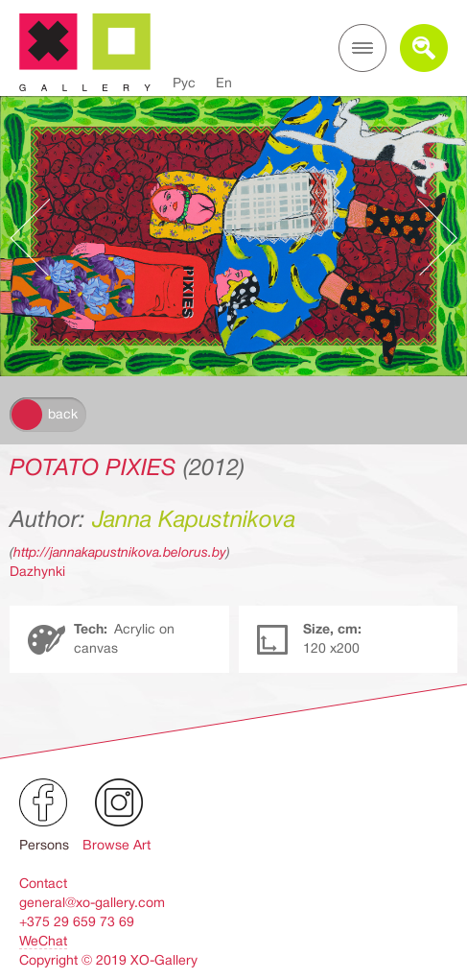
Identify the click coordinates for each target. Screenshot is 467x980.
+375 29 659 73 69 (77, 921)
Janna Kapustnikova (194, 519)
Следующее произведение (428, 237)
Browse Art (117, 845)
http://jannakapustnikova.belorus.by (120, 552)
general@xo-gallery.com (92, 902)
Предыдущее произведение (39, 237)
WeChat (43, 941)
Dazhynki (37, 571)
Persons (44, 845)
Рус (184, 83)
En (224, 83)
